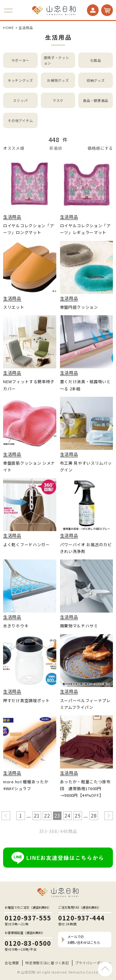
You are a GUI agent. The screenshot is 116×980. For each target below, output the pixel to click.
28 (94, 815)
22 (47, 815)
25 (77, 815)
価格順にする (100, 148)
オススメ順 (14, 148)
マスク (58, 100)
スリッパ (20, 100)
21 (37, 815)
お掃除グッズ (58, 80)
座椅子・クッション (57, 60)
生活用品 (26, 27)
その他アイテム (20, 120)
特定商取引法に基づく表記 (47, 963)
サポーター (21, 60)
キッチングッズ (20, 80)
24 (67, 815)
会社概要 (12, 963)
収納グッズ (96, 80)
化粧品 (96, 60)
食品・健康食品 (96, 100)
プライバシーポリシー (93, 963)
